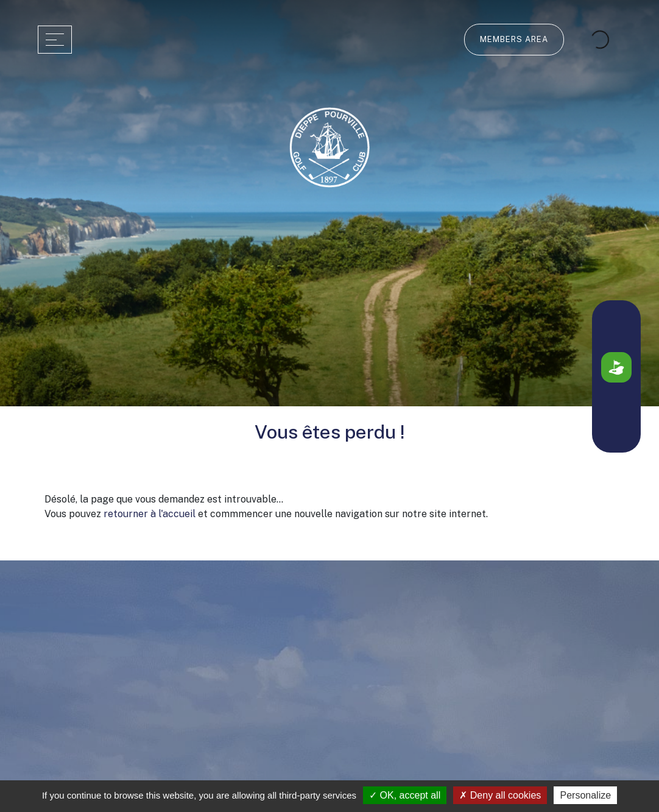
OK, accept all (405, 795)
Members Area (514, 39)
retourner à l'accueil (150, 514)
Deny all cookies (500, 795)
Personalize (585, 795)
